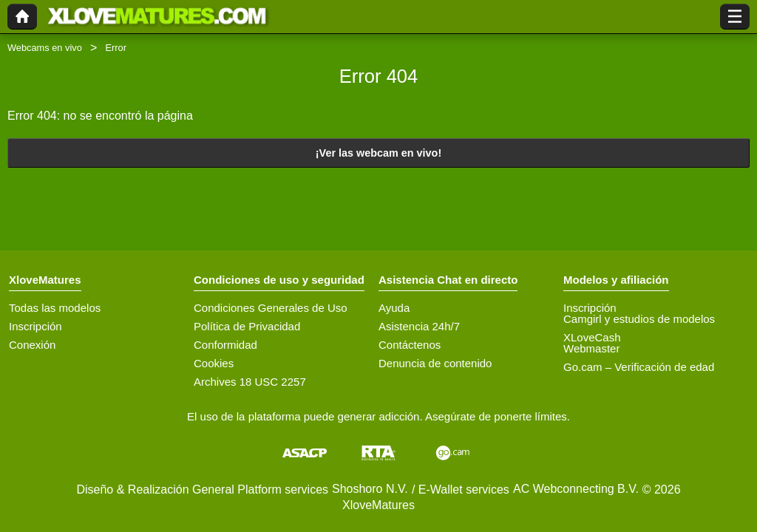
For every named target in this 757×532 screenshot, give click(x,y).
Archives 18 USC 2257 (250, 382)
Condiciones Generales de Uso (271, 308)
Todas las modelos (55, 308)
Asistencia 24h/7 (419, 326)
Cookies (214, 363)
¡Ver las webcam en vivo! (378, 153)
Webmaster (591, 348)
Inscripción (35, 326)
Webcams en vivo (45, 48)
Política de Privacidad (247, 326)
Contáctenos (410, 345)
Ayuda (394, 308)
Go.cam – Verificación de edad (639, 367)
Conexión (32, 345)
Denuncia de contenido (435, 363)
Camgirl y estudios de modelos (639, 319)
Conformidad (225, 345)
